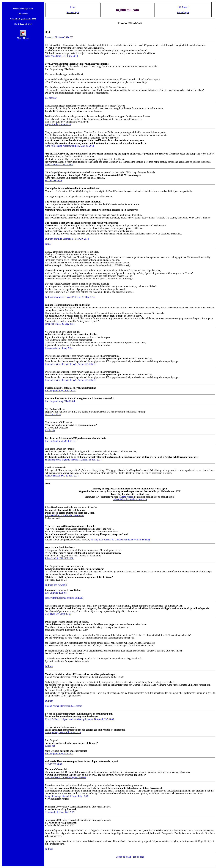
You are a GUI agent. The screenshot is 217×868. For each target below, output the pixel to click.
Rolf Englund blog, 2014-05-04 (60, 441)
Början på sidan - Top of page (130, 857)
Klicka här (50, 430)
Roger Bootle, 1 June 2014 (58, 124)
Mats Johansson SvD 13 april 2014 (62, 476)
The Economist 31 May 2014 (59, 165)
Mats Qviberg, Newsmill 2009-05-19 (63, 732)
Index (73, 7)
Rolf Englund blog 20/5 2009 (59, 754)
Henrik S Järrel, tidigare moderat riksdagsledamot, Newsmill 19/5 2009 (79, 719)
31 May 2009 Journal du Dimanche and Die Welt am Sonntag (120, 540)
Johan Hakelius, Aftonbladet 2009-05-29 (64, 515)
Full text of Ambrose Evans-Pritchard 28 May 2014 (70, 297)
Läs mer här (51, 98)
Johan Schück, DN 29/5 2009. (59, 558)
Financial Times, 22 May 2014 (60, 324)
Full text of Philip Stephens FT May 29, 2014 (67, 239)
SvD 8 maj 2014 (53, 414)
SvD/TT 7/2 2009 (53, 764)
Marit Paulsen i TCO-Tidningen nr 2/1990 (65, 777)
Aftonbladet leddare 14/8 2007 (60, 812)
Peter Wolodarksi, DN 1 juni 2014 (61, 56)
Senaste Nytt (73, 12)
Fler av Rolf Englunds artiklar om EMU (64, 598)
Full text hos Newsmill (56, 585)
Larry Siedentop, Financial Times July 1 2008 (67, 796)
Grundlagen (183, 12)
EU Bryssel (183, 7)
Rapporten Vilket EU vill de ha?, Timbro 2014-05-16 (70, 364)
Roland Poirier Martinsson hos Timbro (64, 706)
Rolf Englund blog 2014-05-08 (60, 401)
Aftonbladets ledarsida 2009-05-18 (130, 499)
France (48, 244)
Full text (49, 666)
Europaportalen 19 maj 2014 (59, 348)
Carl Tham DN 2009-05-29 (58, 614)
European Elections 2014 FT (59, 37)
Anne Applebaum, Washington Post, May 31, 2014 (69, 146)
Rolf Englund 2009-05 (56, 593)
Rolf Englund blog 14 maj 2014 (60, 391)
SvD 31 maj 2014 (53, 181)
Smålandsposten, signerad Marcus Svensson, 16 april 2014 (73, 460)
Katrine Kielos (126, 497)
